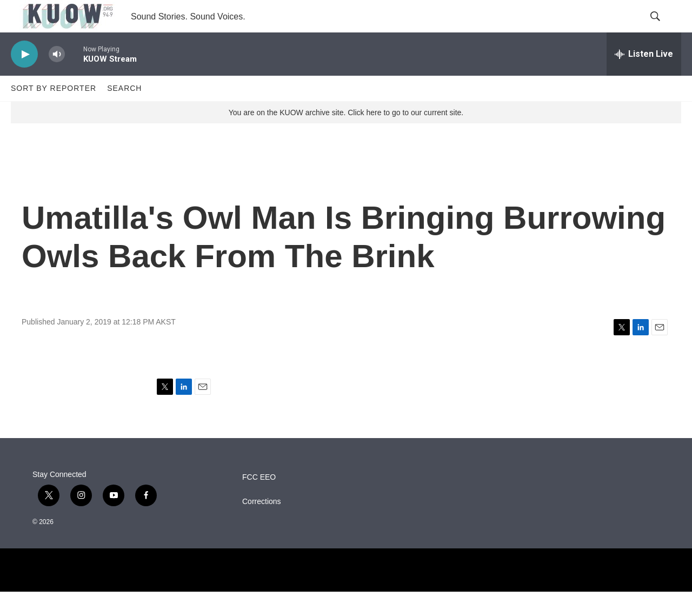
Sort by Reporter (54, 112)
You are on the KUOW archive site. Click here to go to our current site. (346, 137)
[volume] (57, 79)
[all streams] (644, 78)
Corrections (262, 526)
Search (124, 112)
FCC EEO (259, 502)
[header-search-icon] (664, 29)
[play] (24, 79)
